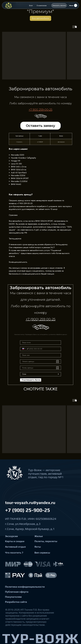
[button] (59, 5)
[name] (40, 355)
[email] (40, 343)
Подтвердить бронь (31, 380)
